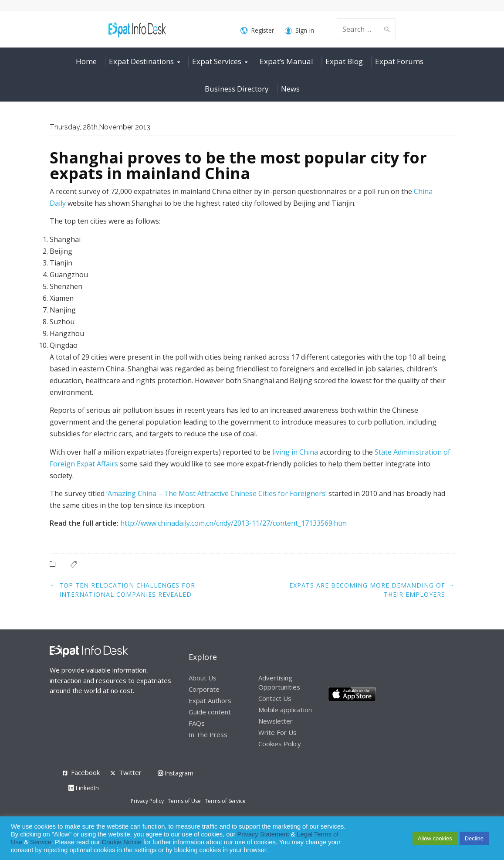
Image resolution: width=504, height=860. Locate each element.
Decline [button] (474, 838)
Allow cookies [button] (435, 838)
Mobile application (285, 710)
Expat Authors (210, 700)
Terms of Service (225, 801)
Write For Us (277, 732)
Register (257, 31)
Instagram (176, 773)
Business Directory (237, 89)
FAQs (197, 723)
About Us (203, 678)
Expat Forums (399, 61)
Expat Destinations (141, 61)
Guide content (210, 712)
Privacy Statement (263, 834)
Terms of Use (184, 801)
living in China (295, 452)
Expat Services (217, 61)
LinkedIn (84, 788)
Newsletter (276, 721)
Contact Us (275, 698)
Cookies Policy (280, 744)
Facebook (85, 772)
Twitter (130, 772)
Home (86, 61)
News (290, 89)
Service (41, 842)
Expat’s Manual (286, 61)
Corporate (204, 689)
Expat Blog (344, 61)
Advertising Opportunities (279, 682)
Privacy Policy (147, 801)
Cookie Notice (122, 842)
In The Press (208, 734)
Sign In (299, 31)
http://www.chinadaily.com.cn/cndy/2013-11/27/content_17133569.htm (233, 523)
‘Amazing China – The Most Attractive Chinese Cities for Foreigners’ (216, 493)
